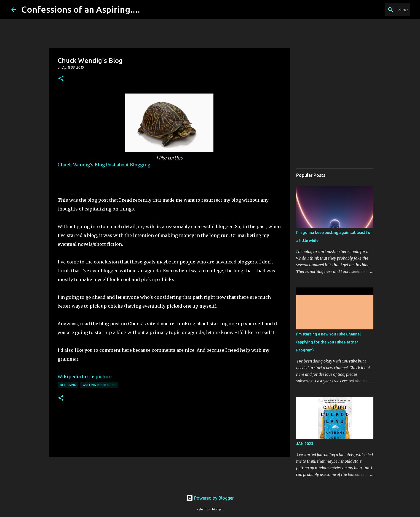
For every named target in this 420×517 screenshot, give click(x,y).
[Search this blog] (381, 10)
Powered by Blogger (210, 498)
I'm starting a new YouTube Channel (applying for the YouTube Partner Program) (328, 342)
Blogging (68, 385)
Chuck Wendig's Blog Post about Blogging (104, 165)
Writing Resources (99, 385)
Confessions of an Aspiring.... (81, 9)
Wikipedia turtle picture (85, 377)
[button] (61, 79)
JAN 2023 (305, 444)
